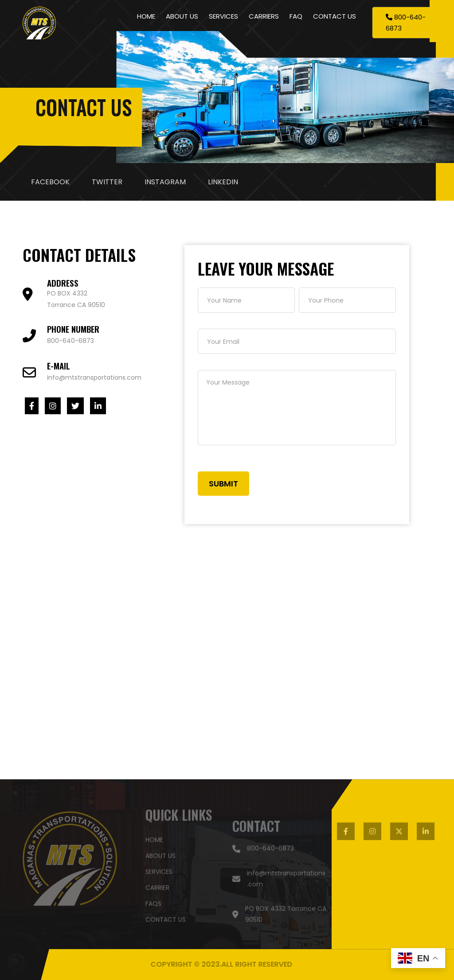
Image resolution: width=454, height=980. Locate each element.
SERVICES (223, 16)
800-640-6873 (70, 341)
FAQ (296, 16)
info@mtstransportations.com (94, 377)
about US (160, 854)
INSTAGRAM (165, 182)
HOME (146, 16)
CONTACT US (335, 16)
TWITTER (107, 182)
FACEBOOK (50, 182)
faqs (153, 902)
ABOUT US (182, 16)
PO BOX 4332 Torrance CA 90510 (279, 916)
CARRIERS (264, 16)
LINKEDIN (223, 182)
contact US (166, 918)
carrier (157, 886)
